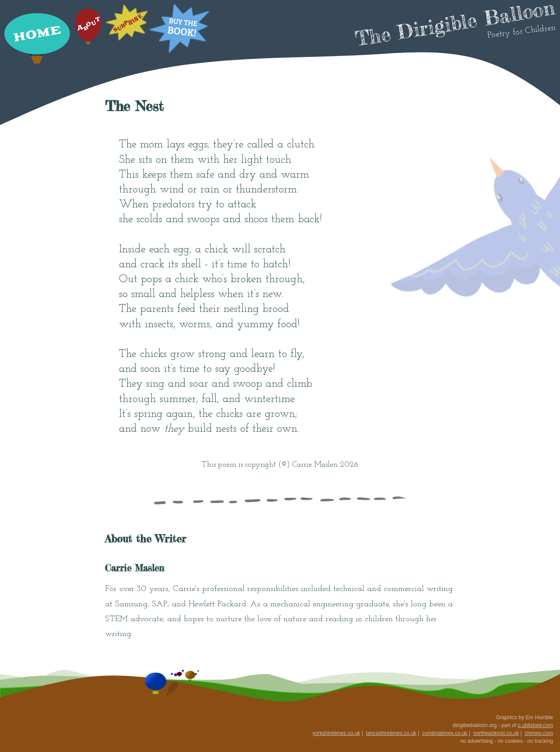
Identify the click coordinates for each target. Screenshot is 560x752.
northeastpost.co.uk (496, 733)
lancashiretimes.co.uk (391, 733)
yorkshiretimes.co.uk (336, 733)
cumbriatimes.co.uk (445, 733)
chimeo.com (539, 733)
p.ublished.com (535, 725)
